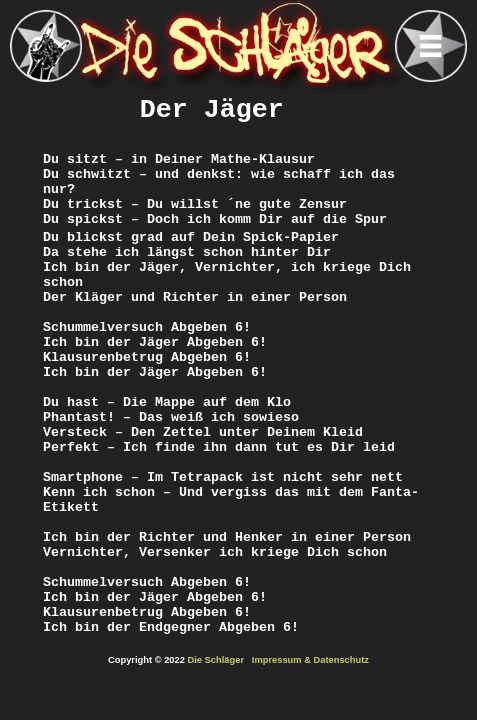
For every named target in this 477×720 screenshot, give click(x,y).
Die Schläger (216, 660)
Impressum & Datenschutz (310, 660)
